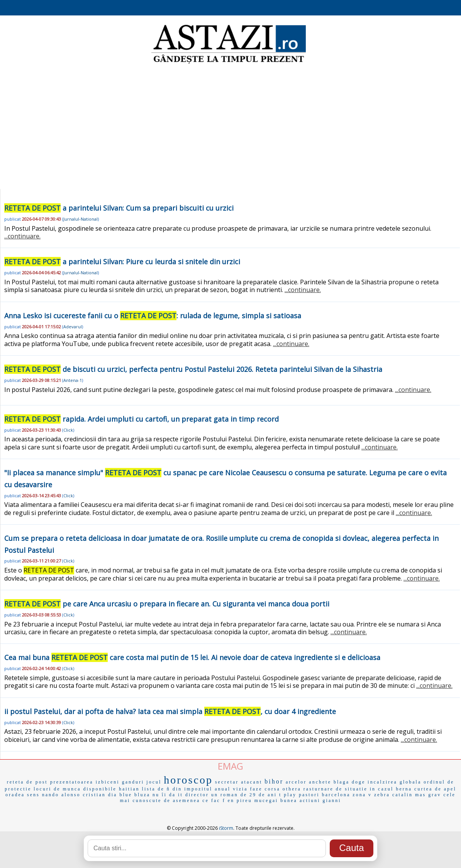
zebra (382, 795)
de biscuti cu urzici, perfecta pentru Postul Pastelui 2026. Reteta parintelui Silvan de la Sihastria (193, 369)
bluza (142, 795)
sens (33, 795)
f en (229, 800)
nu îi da (164, 795)
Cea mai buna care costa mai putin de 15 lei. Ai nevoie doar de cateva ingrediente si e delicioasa (192, 657)
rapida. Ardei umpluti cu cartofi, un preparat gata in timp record (142, 419)
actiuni (310, 800)
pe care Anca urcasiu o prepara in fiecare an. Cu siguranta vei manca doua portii (167, 604)
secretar (227, 782)
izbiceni (108, 782)
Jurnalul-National (81, 219)
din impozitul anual (202, 789)
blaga (342, 782)
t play (288, 795)
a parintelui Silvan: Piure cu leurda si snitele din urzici (122, 262)
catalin (403, 795)
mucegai (266, 800)
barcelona (336, 795)
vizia (240, 789)
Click (68, 430)
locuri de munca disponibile (75, 789)
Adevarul (73, 327)
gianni (332, 800)
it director (193, 795)
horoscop (188, 780)
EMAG (230, 766)
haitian (129, 789)
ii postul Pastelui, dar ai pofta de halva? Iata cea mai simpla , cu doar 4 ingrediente (170, 711)
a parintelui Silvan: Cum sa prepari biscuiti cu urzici (119, 208)
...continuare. (22, 236)
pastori (309, 795)
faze (256, 789)
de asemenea (182, 800)
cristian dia (100, 795)
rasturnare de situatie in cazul (349, 789)
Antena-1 (73, 380)
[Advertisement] (230, 127)
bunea (289, 800)
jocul (154, 782)
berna (404, 789)
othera (292, 789)
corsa (273, 789)
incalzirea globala (394, 782)
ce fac (211, 800)
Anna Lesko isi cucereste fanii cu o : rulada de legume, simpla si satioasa (153, 316)
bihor (274, 781)
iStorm (226, 828)
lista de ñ (156, 789)
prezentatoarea (72, 782)
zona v (362, 795)
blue (126, 795)
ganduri (133, 782)
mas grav (428, 795)
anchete (320, 782)
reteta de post (27, 782)
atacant (252, 782)
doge (358, 782)
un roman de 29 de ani (244, 795)
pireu (244, 800)
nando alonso (61, 795)
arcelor (296, 782)
